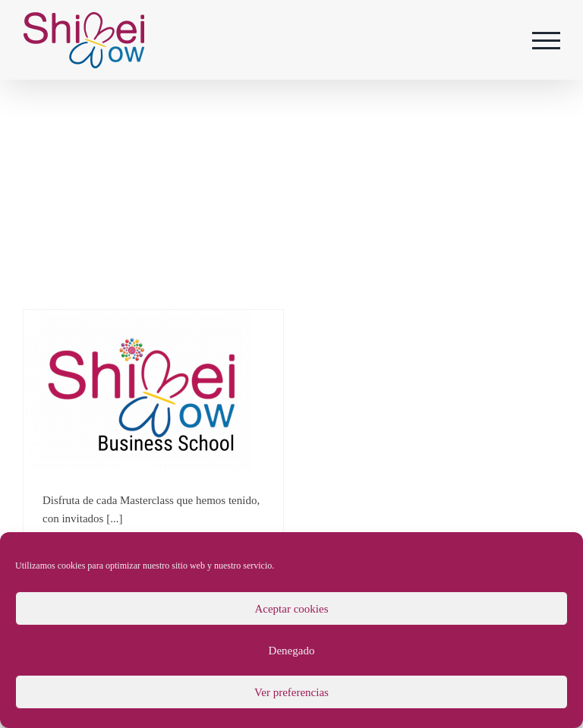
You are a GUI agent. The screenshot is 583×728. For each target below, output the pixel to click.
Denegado (292, 651)
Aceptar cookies (291, 609)
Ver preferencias (291, 692)
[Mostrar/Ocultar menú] (547, 41)
